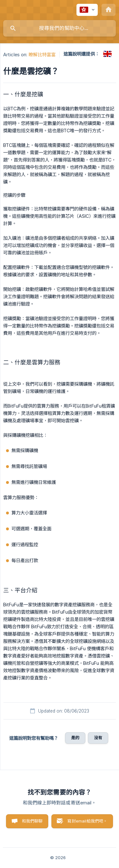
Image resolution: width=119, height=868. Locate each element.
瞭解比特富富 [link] (42, 55)
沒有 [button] (98, 738)
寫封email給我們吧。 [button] (87, 821)
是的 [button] (75, 738)
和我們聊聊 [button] (32, 821)
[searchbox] (60, 28)
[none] (87, 10)
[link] (107, 54)
